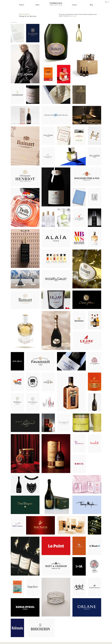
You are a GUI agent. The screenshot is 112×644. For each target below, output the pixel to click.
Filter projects (14, 22)
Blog (91, 5)
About (37, 5)
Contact (74, 5)
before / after (72, 16)
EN (108, 2)
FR (106, 2)
